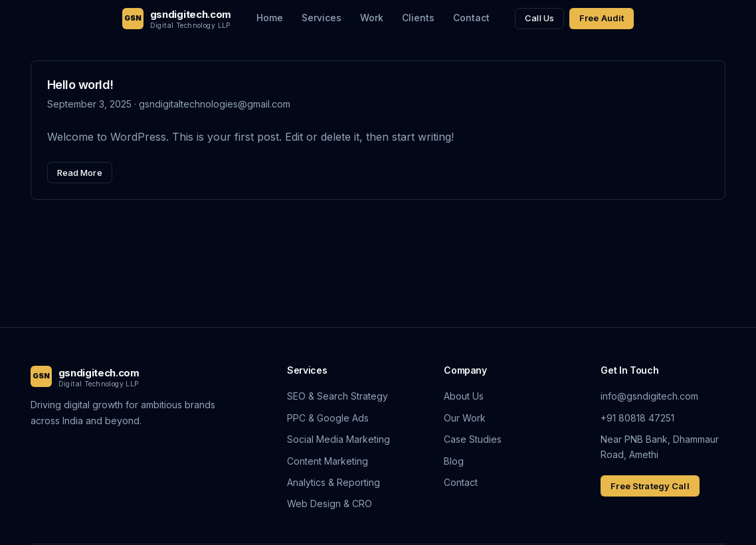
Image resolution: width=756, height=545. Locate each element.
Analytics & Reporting (333, 482)
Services (322, 18)
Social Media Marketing (338, 439)
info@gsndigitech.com (649, 396)
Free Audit (602, 18)
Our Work (465, 418)
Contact (471, 18)
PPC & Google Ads (328, 418)
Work (372, 18)
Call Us (539, 18)
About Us (464, 396)
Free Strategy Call (650, 486)
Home (270, 18)
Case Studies (473, 439)
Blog (454, 461)
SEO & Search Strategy (337, 396)
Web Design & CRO (330, 504)
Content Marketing (328, 461)
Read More (80, 173)
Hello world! (80, 85)
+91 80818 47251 (637, 418)
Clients (418, 18)
